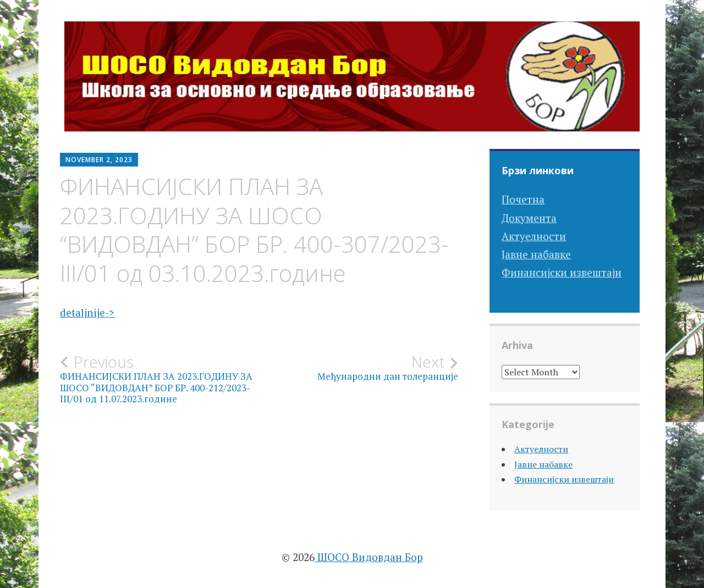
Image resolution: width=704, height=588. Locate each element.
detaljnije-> (87, 312)
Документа (529, 218)
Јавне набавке (536, 254)
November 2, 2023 (99, 160)
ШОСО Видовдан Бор (369, 557)
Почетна (523, 199)
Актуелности (534, 236)
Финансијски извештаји (562, 272)
